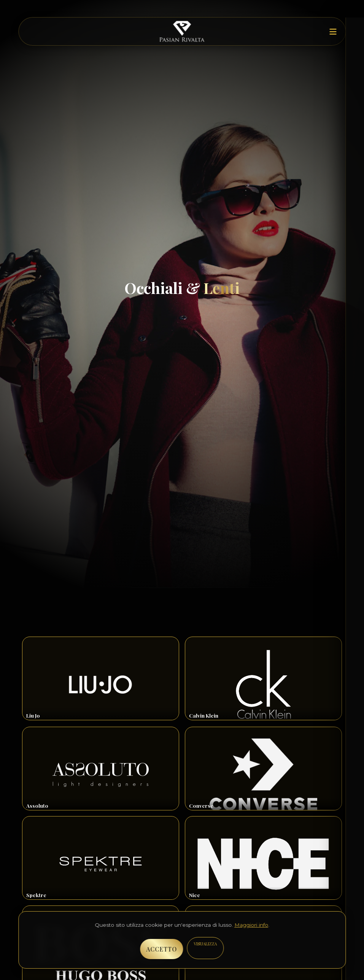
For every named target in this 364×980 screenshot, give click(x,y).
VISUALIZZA (205, 944)
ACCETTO (161, 949)
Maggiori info (251, 925)
